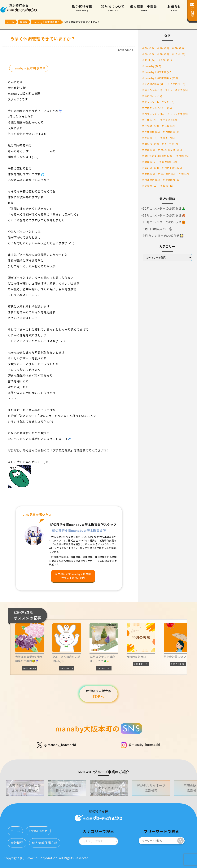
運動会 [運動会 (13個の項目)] (151, 186)
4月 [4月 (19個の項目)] (164, 48)
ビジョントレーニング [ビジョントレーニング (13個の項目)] (160, 102)
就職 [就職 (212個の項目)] (151, 162)
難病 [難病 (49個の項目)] (168, 186)
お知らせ (174, 8)
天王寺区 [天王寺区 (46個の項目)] (172, 144)
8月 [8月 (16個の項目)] (149, 54)
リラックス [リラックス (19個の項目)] (179, 114)
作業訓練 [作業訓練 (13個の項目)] (173, 132)
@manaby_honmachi (56, 745)
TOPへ (98, 694)
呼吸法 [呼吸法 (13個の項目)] (151, 138)
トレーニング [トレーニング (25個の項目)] (178, 90)
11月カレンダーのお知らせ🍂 (164, 215)
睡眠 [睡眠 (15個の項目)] (150, 174)
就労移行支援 (82, 8)
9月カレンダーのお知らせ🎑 (163, 236)
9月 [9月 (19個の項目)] (164, 54)
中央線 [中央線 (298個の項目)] (152, 126)
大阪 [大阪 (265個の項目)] (169, 138)
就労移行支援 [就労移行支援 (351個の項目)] (171, 150)
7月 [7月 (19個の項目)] (179, 48)
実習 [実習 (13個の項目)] (150, 150)
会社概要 (17, 843)
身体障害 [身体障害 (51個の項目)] (173, 180)
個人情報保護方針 (45, 843)
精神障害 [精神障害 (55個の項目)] (152, 180)
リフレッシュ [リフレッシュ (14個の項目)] (155, 114)
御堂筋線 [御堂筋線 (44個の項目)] (170, 162)
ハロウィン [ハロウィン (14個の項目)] (153, 96)
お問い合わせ (38, 831)
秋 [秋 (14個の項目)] (185, 174)
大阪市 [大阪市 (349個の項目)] (152, 144)
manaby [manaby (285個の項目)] (153, 66)
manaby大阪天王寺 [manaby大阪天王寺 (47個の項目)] (158, 72)
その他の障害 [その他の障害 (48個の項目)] (155, 84)
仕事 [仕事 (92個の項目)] (170, 126)
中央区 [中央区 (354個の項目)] (170, 120)
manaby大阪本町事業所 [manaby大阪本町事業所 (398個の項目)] (161, 78)
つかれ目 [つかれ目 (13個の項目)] (178, 84)
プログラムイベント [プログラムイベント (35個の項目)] (158, 108)
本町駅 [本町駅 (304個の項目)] (152, 168)
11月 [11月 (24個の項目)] (150, 60)
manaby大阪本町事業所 (29, 68)
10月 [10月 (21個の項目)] (180, 54)
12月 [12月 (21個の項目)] (166, 60)
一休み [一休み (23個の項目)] (151, 120)
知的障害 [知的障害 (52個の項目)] (168, 174)
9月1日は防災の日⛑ (158, 229)
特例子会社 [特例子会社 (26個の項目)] (173, 168)
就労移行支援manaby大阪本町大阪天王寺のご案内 (73, 576)
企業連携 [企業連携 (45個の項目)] (152, 132)
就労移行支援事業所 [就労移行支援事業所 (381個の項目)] (159, 156)
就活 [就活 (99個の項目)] (184, 156)
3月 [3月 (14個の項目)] (149, 48)
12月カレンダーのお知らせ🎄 (164, 208)
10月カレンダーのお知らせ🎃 (164, 222)
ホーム (15, 831)
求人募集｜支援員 (143, 8)
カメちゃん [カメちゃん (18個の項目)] (153, 90)
